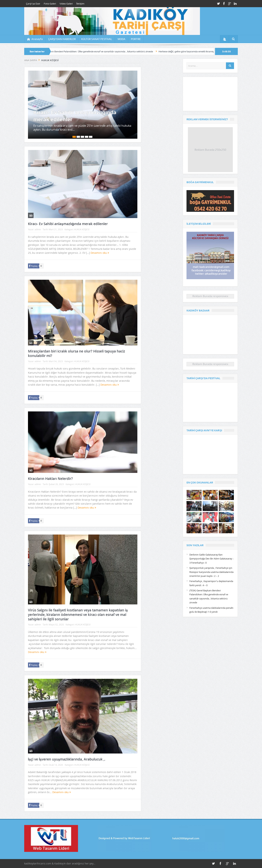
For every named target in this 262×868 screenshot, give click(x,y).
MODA (121, 39)
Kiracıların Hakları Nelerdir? (50, 479)
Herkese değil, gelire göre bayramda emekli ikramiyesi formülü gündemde (204, 51)
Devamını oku (100, 253)
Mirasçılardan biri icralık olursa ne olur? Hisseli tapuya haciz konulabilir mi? (76, 353)
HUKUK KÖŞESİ (82, 229)
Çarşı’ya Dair (33, 4)
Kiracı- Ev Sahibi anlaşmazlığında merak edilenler (75, 116)
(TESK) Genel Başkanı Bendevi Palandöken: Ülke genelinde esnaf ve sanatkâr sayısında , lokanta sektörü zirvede (97, 51)
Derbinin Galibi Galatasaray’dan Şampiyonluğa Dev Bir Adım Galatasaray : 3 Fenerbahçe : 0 (211, 559)
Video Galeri (66, 4)
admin (38, 229)
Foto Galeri (50, 4)
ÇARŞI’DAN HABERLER (62, 39)
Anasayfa (35, 39)
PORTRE (136, 39)
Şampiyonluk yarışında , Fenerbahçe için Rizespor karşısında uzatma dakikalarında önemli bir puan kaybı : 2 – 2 (211, 572)
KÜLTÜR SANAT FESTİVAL (97, 39)
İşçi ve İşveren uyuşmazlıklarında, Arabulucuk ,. (67, 759)
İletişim (80, 4)
